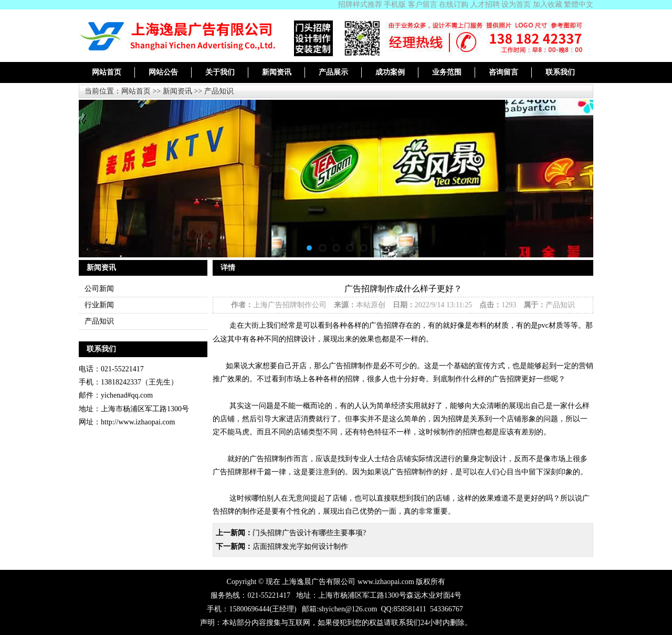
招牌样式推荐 (360, 4)
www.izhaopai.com (386, 582)
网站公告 (163, 72)
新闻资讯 (277, 72)
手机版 (395, 4)
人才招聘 (485, 4)
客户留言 (423, 4)
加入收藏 (548, 4)
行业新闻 (99, 305)
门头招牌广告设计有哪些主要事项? (309, 533)
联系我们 (560, 72)
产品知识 (219, 91)
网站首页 (107, 72)
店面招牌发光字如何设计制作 (300, 546)
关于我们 (220, 72)
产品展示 (333, 72)
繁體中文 (579, 4)
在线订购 (454, 4)
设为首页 (516, 4)
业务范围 (447, 72)
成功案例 (390, 72)
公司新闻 (99, 289)
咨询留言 (503, 72)
